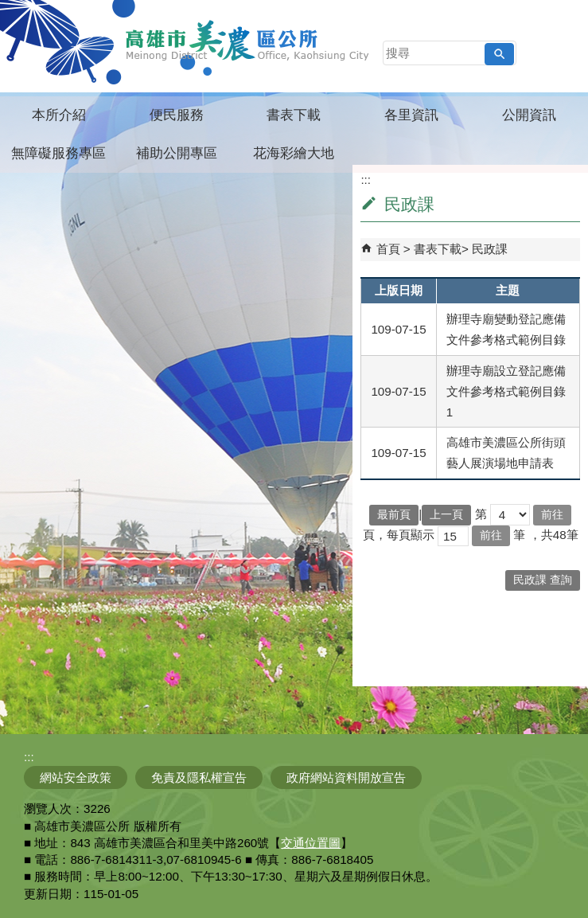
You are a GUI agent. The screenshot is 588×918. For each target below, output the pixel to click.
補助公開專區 (177, 153)
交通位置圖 (311, 843)
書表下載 (294, 115)
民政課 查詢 (543, 580)
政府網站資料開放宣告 (346, 777)
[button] (499, 54)
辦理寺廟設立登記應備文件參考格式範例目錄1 (506, 391)
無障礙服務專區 (58, 153)
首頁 (388, 249)
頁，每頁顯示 (399, 535)
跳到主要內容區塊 (8, 8)
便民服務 (177, 115)
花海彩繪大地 (294, 153)
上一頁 (446, 515)
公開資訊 (529, 115)
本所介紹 (59, 115)
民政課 (490, 249)
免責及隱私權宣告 (199, 777)
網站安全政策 (76, 777)
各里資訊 (411, 115)
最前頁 (394, 515)
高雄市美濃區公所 (248, 41)
